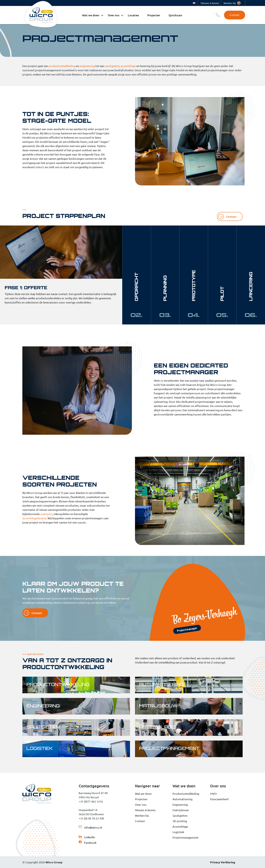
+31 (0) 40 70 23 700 (91, 818)
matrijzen (46, 514)
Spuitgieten (180, 815)
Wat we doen (91, 15)
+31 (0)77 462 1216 (91, 801)
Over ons (114, 15)
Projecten (154, 15)
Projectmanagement (186, 837)
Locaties (133, 15)
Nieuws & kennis (210, 3)
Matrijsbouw (181, 810)
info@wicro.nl (93, 827)
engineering (87, 66)
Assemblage (180, 826)
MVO (213, 794)
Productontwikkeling (186, 794)
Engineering (180, 805)
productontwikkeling (62, 66)
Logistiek (178, 832)
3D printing (180, 821)
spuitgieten (112, 66)
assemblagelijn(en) (34, 518)
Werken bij (232, 3)
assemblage (128, 66)
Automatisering (182, 799)
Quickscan (175, 15)
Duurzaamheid (219, 799)
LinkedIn (90, 837)
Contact (235, 15)
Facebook (90, 843)
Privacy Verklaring (223, 862)
